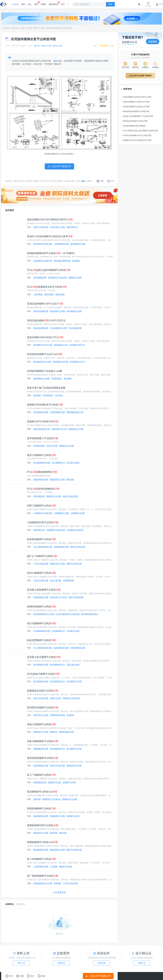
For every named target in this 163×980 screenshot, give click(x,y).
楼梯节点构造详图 (70, 496)
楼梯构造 (54, 732)
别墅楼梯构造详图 (78, 648)
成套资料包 (53, 3)
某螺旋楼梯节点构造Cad (42, 842)
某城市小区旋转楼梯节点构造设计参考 (50, 236)
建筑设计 (16, 28)
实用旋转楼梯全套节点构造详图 (59, 28)
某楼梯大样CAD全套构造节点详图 (137, 140)
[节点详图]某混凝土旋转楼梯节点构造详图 (140, 131)
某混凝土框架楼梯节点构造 (44, 590)
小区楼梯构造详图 (61, 244)
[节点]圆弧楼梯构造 (42, 472)
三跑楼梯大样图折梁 (75, 530)
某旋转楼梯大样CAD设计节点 (45, 337)
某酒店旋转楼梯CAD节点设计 (45, 304)
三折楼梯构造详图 (41, 866)
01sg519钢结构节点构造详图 (68, 614)
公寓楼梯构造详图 (57, 412)
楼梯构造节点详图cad (51, 799)
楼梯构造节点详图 (76, 429)
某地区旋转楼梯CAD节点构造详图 (137, 135)
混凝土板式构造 (73, 665)
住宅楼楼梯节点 (58, 631)
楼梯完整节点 (72, 227)
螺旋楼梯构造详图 (41, 850)
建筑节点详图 (26, 28)
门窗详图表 (38, 294)
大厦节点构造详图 (41, 580)
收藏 (100, 181)
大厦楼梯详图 (68, 580)
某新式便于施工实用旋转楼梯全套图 (46, 388)
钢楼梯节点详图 (75, 278)
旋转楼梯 (76, 261)
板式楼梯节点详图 (74, 681)
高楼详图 (37, 799)
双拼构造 (70, 715)
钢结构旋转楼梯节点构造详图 (134, 121)
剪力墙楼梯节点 (58, 463)
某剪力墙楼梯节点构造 (41, 455)
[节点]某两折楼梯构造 (43, 489)
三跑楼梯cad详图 (77, 513)
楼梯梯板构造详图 (41, 749)
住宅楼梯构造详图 (41, 412)
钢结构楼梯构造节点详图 (44, 614)
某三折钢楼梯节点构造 (41, 859)
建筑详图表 (49, 294)
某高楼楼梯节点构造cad (42, 792)
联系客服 (102, 963)
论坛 (30, 4)
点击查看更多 (59, 892)
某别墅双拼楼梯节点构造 (43, 708)
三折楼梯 (54, 866)
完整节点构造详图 (41, 227)
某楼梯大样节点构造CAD (43, 421)
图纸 (55, 61)
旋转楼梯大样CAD (77, 345)
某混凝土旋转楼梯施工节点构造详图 (137, 116)
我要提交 (61, 963)
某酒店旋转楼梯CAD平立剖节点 (46, 321)
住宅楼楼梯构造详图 (42, 631)
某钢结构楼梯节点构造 (41, 607)
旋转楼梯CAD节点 (77, 362)
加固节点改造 (56, 698)
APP (63, 4)
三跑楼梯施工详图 (61, 513)
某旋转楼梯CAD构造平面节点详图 (137, 97)
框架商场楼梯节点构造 (41, 539)
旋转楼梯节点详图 (57, 311)
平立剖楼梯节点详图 (58, 328)
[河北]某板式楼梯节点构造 (43, 674)
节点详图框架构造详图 (43, 547)
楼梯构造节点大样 (59, 429)
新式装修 (59, 395)
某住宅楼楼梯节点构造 (41, 623)
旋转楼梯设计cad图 (41, 378)
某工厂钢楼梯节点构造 (41, 775)
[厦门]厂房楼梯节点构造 (42, 556)
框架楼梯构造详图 (61, 547)
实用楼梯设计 (57, 378)
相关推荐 (10, 210)
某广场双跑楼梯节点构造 (43, 876)
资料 (23, 4)
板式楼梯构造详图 (41, 665)
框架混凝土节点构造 (58, 597)
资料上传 (21, 963)
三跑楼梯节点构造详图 (43, 513)
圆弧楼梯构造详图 (41, 479)
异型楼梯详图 (39, 446)
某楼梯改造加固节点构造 (43, 691)
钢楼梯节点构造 (55, 782)
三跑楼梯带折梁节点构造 (43, 522)
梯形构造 (54, 833)
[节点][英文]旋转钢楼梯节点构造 (49, 270)
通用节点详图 (39, 28)
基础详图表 (60, 294)
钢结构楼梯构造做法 (90, 614)
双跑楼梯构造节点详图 (43, 883)
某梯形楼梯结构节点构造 (43, 825)
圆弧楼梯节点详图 (57, 479)
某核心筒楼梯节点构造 (41, 724)
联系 (83, 181)
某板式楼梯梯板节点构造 (43, 741)
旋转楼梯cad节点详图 (42, 362)
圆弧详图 (70, 479)
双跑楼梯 (57, 883)
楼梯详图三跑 (39, 530)
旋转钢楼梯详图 (40, 278)
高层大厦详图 (56, 580)
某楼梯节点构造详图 (71, 698)
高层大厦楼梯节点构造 (41, 573)
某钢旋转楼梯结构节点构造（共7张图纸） (52, 253)
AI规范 (43, 4)
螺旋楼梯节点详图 (57, 850)
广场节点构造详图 (70, 883)
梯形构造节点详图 (41, 833)
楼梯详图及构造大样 (75, 412)
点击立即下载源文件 (98, 976)
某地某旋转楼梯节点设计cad (44, 354)
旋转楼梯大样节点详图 (43, 345)
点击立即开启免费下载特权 (140, 76)
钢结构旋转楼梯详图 (62, 261)
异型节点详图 (52, 446)
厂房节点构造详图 (41, 564)
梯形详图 (63, 833)
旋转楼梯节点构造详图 (43, 244)
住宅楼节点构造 (73, 631)
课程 (36, 3)
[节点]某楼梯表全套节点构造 (47, 287)
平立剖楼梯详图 (75, 328)
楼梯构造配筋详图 (67, 732)
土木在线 (15, 4)
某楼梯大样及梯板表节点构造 (45, 405)
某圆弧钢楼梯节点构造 (41, 809)
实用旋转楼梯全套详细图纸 (134, 126)
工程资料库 (6, 28)
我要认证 (142, 963)
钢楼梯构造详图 (40, 782)
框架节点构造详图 (76, 597)
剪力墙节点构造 (73, 463)
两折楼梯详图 (39, 496)
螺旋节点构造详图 (74, 850)
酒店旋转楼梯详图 (41, 311)
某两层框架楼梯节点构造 (43, 758)
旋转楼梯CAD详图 (61, 362)
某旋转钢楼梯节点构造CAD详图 (136, 102)
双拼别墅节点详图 (41, 715)
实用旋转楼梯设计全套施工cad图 (44, 371)
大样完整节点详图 (57, 227)
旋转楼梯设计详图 (78, 244)
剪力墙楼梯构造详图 (42, 463)
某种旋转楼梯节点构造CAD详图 (136, 107)
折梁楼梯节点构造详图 (56, 530)
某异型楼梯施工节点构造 (43, 438)
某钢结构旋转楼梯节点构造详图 (135, 111)
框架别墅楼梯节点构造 (41, 640)
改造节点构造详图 (41, 698)
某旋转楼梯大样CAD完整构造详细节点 (50, 220)
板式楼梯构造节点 (57, 665)
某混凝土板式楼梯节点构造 (44, 657)
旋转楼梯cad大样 (61, 345)
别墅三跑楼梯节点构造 (41, 506)
